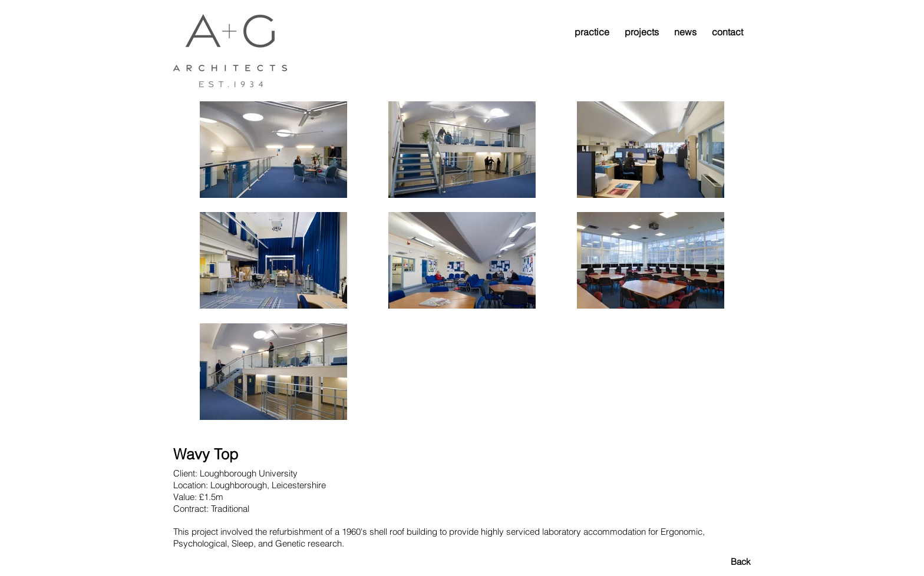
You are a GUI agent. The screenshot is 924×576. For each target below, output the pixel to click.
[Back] (709, 561)
